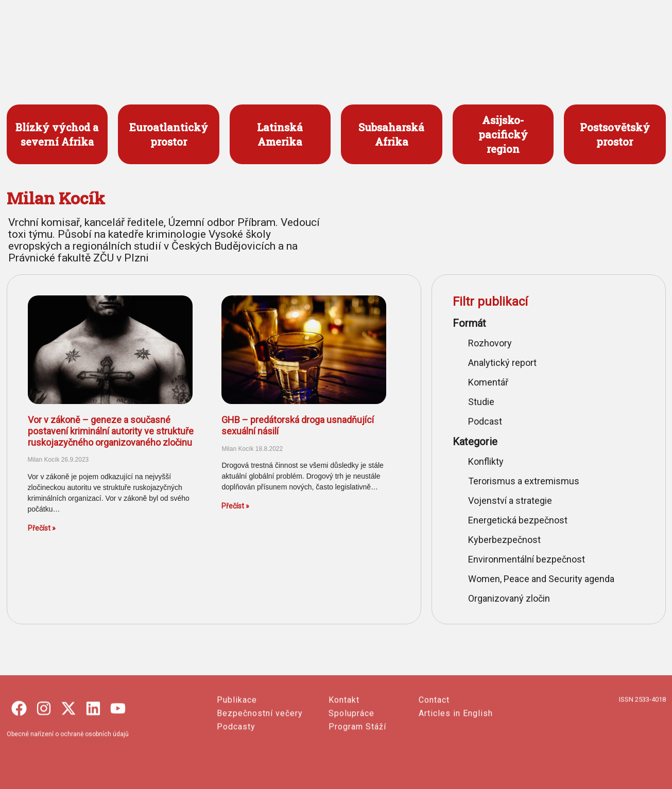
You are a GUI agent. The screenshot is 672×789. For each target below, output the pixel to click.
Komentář (488, 382)
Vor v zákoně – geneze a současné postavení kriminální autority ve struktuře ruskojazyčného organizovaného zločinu (111, 431)
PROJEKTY (331, 31)
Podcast (485, 421)
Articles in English (456, 762)
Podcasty (236, 776)
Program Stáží (357, 776)
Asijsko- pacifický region (503, 134)
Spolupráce (351, 762)
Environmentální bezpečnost (527, 559)
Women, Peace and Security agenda (541, 579)
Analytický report (502, 363)
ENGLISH (585, 31)
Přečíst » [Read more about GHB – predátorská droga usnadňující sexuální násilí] (235, 506)
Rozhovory (490, 343)
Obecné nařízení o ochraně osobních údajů (68, 783)
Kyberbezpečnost (504, 540)
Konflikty (486, 461)
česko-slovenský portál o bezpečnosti (65, 50)
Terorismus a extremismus (524, 481)
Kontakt (344, 749)
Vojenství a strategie (510, 501)
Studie (481, 402)
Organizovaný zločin (509, 598)
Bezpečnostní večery (260, 762)
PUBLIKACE (403, 31)
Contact (434, 749)
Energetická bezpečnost (518, 520)
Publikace (237, 749)
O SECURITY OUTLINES (494, 31)
